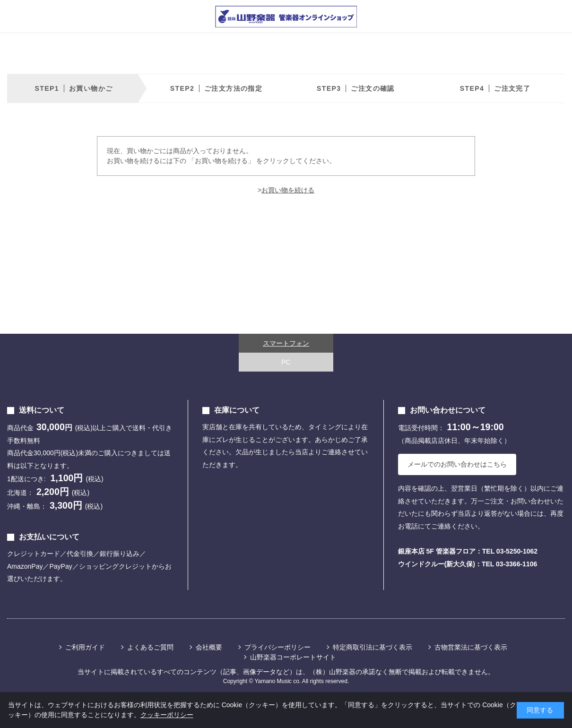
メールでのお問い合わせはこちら (457, 464)
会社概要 (209, 647)
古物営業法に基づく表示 (471, 647)
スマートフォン (286, 343)
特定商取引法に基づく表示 (373, 647)
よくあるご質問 (150, 647)
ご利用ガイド (85, 647)
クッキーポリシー (167, 715)
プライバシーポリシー (277, 647)
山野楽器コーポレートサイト (293, 657)
